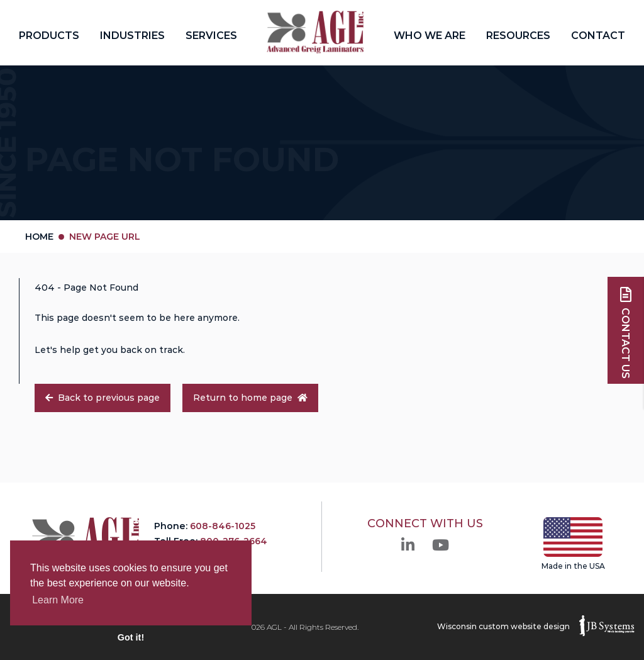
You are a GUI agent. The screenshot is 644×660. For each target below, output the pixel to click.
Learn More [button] (58, 600)
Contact (598, 36)
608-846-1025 (223, 526)
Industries (132, 36)
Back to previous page (103, 398)
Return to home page (250, 398)
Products (49, 36)
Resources (518, 36)
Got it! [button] (131, 637)
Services (211, 36)
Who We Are (430, 36)
